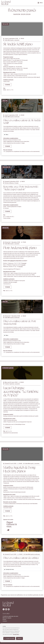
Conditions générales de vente (35, 595)
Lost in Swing (25, 514)
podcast (12, 275)
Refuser (19, 638)
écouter (18, 59)
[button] (7, 85)
